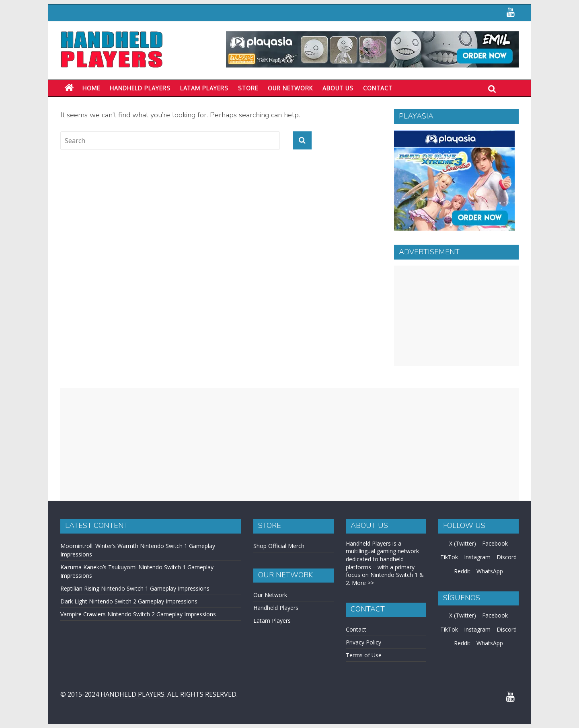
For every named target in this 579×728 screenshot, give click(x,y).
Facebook (495, 543)
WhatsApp (490, 571)
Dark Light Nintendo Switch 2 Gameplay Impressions (129, 601)
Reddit (462, 571)
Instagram (477, 557)
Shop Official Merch (279, 546)
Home (91, 88)
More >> (363, 583)
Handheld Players (140, 88)
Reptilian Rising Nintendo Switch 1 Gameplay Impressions (135, 588)
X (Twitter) (463, 543)
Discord (507, 557)
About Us (338, 88)
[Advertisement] (456, 316)
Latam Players (272, 621)
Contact (378, 88)
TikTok (449, 557)
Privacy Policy (363, 642)
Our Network (290, 88)
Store (248, 88)
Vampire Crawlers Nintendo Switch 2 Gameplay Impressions (138, 614)
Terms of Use (364, 655)
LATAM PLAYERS (204, 88)
